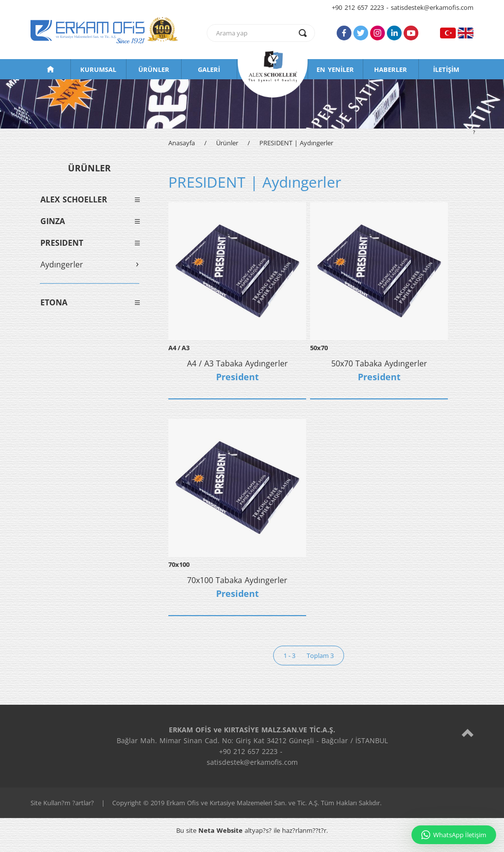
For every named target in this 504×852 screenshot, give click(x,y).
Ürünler (227, 143)
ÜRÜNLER (154, 69)
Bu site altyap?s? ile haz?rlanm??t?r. (252, 830)
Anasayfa (182, 143)
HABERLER (391, 69)
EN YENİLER (335, 69)
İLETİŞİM (446, 69)
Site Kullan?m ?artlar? (62, 803)
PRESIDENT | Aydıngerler (296, 143)
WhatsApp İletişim (454, 835)
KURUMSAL (98, 69)
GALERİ (209, 69)
